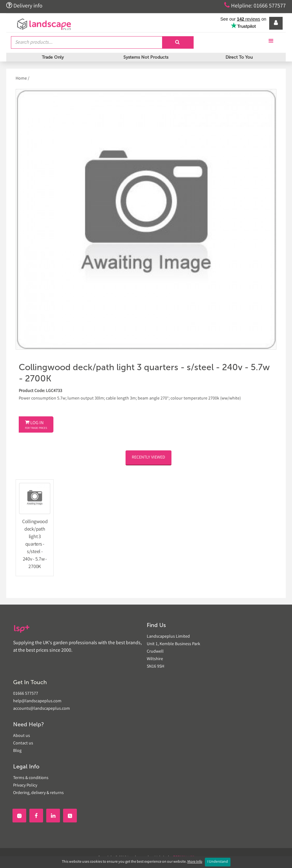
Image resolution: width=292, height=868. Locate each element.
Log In (36, 425)
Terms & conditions (31, 778)
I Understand (218, 862)
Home (22, 79)
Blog (17, 751)
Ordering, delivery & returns (38, 793)
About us (22, 736)
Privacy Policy (25, 786)
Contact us (23, 743)
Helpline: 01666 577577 (255, 6)
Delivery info (24, 6)
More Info (195, 862)
